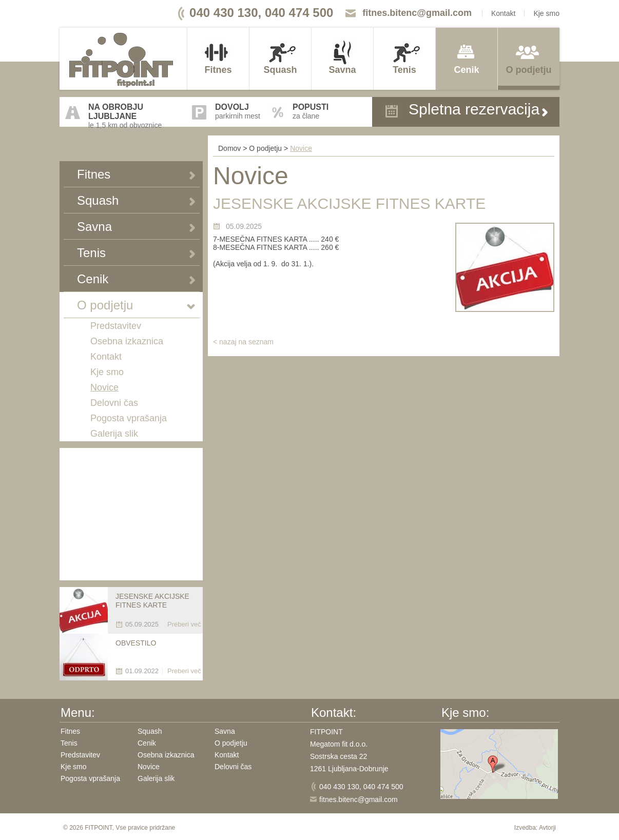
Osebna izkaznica (127, 341)
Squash (280, 70)
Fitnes (218, 70)
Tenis (404, 70)
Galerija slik (114, 434)
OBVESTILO (136, 643)
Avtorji (547, 828)
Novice (104, 387)
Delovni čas (114, 403)
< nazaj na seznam (243, 342)
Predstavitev (116, 326)
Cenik (466, 70)
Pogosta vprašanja (129, 418)
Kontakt (503, 13)
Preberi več (184, 624)
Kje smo (546, 13)
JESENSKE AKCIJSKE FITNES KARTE (152, 601)
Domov (229, 148)
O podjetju (529, 70)
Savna (342, 70)
